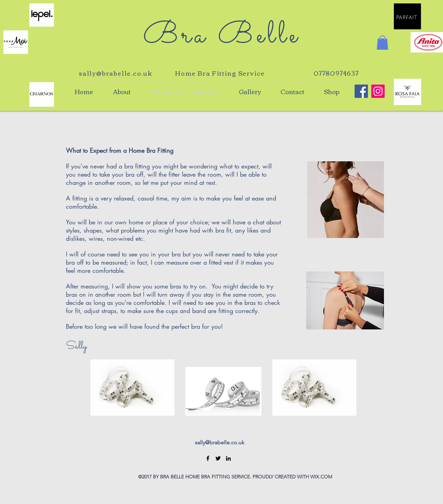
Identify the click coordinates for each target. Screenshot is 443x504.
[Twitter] (218, 458)
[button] (382, 43)
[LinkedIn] (228, 458)
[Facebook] (208, 458)
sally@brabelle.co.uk (116, 73)
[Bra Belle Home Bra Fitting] (361, 91)
